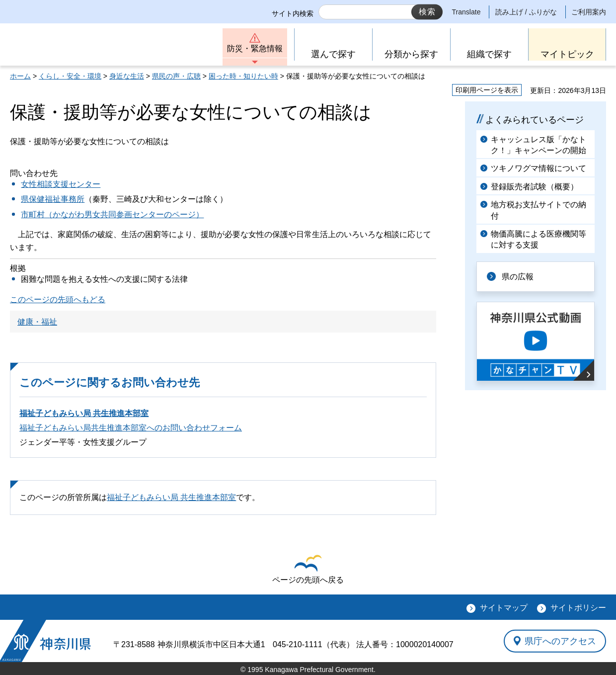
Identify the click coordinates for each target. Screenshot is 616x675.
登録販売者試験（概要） (535, 187)
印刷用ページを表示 (487, 90)
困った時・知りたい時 (243, 76)
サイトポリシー (578, 608)
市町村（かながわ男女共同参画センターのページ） (112, 214)
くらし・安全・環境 (70, 76)
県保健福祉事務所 (53, 199)
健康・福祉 (37, 322)
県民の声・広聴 (176, 76)
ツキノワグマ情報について (539, 168)
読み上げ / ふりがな (526, 12)
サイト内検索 (293, 13)
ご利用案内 (589, 12)
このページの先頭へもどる (58, 299)
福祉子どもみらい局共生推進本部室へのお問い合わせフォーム (131, 428)
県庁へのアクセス (560, 641)
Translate (466, 12)
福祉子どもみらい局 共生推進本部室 (84, 413)
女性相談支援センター (61, 184)
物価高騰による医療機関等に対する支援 (539, 239)
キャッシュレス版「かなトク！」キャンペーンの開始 (539, 145)
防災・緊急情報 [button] (255, 48)
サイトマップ (504, 608)
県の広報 (518, 277)
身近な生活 (127, 76)
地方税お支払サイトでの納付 (539, 210)
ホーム (20, 76)
